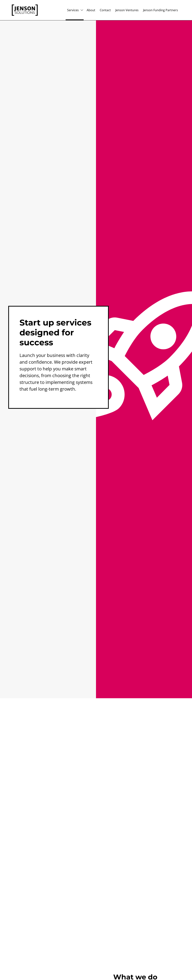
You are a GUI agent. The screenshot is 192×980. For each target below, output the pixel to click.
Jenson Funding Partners (160, 10)
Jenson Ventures (127, 10)
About (91, 10)
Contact (105, 10)
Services (73, 10)
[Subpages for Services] (82, 10)
